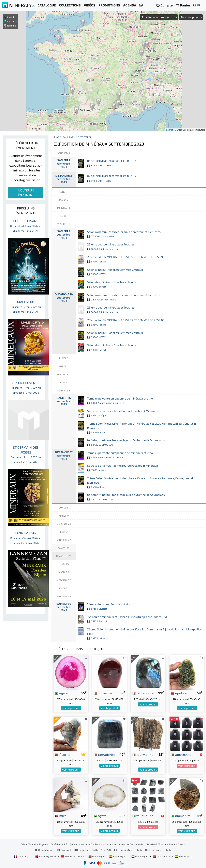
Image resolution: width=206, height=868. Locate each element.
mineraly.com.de (73, 856)
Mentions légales (38, 844)
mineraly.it (97, 856)
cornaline (103, 693)
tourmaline (143, 754)
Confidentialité (59, 844)
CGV (23, 844)
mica (61, 816)
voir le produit (71, 708)
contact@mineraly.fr (130, 850)
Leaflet (170, 130)
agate (61, 693)
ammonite (181, 816)
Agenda (61, 137)
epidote (179, 693)
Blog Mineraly (45, 850)
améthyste (181, 754)
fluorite (63, 754)
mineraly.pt (162, 856)
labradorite (143, 693)
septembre (85, 137)
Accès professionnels (131, 844)
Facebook (64, 850)
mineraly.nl (140, 856)
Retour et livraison (105, 844)
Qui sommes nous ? (81, 844)
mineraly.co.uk (46, 856)
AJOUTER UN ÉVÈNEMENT (26, 192)
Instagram (82, 850)
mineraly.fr (23, 856)
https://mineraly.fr (160, 850)
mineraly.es (118, 856)
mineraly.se (183, 856)
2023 (72, 137)
